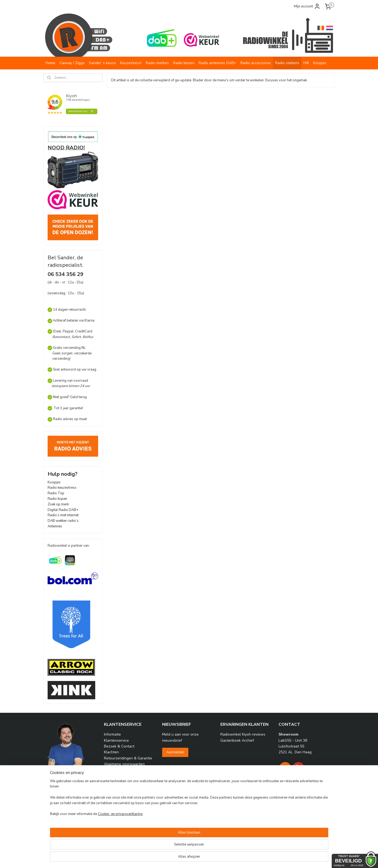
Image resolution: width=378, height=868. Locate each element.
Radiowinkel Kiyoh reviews (243, 734)
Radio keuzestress (62, 488)
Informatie (112, 734)
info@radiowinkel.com (74, 807)
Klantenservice (116, 740)
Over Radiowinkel (119, 788)
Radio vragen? (116, 794)
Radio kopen (57, 499)
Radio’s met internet (63, 515)
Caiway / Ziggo (72, 63)
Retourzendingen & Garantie (128, 758)
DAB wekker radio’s (63, 521)
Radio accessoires (256, 63)
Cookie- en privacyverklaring (114, 859)
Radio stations (287, 63)
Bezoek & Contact (119, 746)
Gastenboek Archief (237, 740)
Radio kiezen (184, 63)
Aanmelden (175, 752)
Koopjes (320, 63)
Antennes (55, 526)
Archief (110, 800)
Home (50, 63)
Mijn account (307, 6)
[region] (154, 845)
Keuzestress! (131, 63)
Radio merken (157, 63)
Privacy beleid (116, 770)
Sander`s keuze (102, 63)
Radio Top (56, 493)
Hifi (306, 63)
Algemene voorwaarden (124, 764)
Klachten (111, 752)
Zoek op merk (58, 504)
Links (108, 776)
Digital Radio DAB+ (63, 510)
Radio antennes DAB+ (217, 63)
